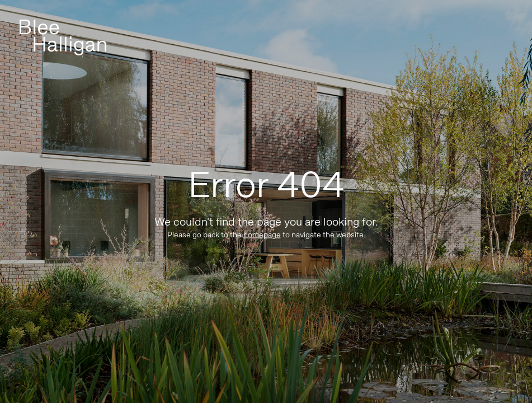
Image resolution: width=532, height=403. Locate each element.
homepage (262, 235)
